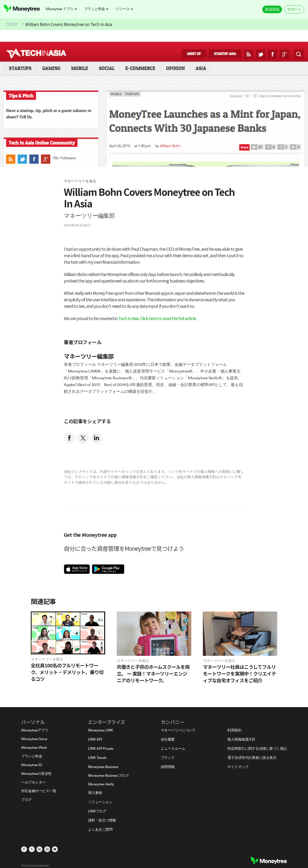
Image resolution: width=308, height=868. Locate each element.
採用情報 (168, 767)
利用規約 (234, 730)
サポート (294, 9)
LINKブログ (97, 811)
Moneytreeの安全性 (36, 773)
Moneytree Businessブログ (109, 775)
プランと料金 (32, 756)
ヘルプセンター (33, 782)
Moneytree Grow (34, 739)
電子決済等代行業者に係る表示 (252, 758)
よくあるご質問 (100, 829)
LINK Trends (97, 758)
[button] (63, 9)
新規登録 (272, 9)
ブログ (12, 24)
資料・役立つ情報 (102, 820)
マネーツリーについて (178, 730)
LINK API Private (101, 748)
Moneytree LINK (101, 730)
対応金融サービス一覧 (39, 791)
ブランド (168, 758)
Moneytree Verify (101, 784)
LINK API (95, 739)
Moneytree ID (32, 765)
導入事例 (95, 793)
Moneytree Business (103, 767)
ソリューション (100, 802)
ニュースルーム (173, 748)
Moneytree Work (34, 747)
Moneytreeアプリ (35, 730)
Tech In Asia (128, 318)
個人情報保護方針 (241, 739)
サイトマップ (238, 767)
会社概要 (168, 739)
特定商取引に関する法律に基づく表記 (257, 748)
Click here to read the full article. (168, 318)
